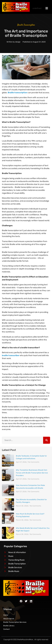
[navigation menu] (47, 8)
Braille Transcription (26, 25)
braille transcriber (11, 355)
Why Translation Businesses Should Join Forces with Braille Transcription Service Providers (32, 473)
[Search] (47, 440)
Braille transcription (18, 93)
